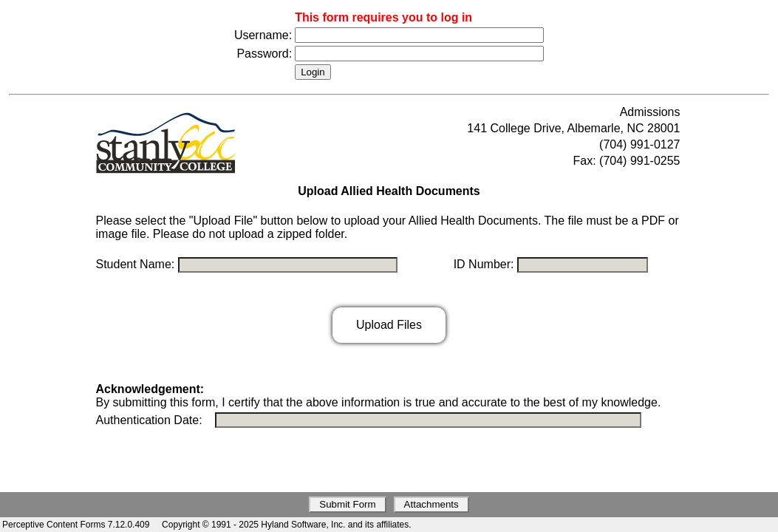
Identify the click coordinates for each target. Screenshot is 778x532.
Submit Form (347, 504)
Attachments (431, 504)
